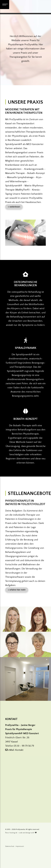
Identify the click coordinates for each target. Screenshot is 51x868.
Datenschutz (10, 846)
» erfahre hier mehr (17, 590)
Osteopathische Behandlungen (26, 284)
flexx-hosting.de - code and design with (21, 833)
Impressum (20, 846)
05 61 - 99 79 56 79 (24, 746)
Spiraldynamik (26, 348)
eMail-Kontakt (14, 750)
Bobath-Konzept (25, 419)
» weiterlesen (14, 207)
